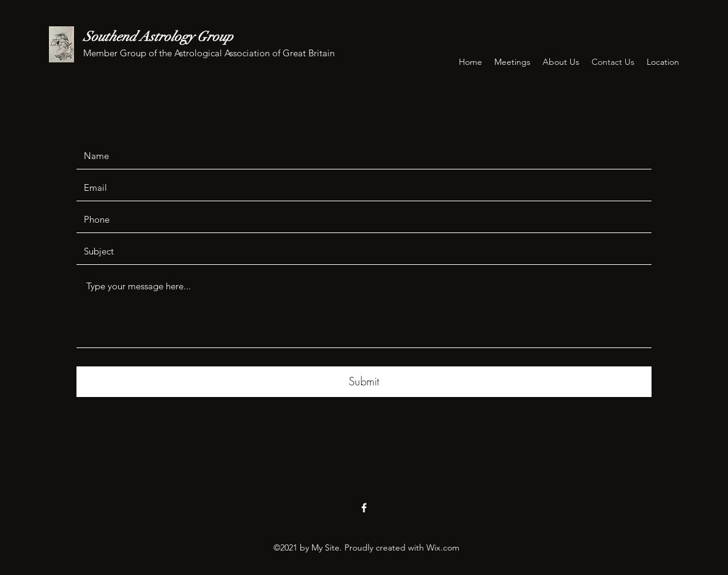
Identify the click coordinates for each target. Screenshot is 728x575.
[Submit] (364, 382)
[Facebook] (364, 508)
